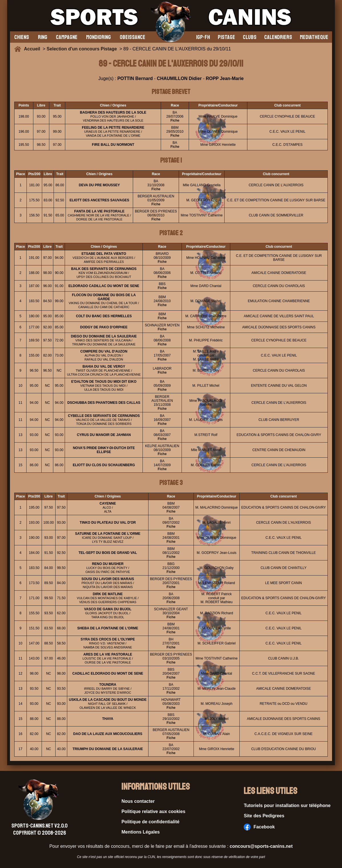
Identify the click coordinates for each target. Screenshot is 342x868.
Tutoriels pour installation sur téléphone (287, 805)
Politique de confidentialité (150, 822)
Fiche (175, 120)
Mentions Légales (141, 832)
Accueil (33, 49)
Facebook (259, 827)
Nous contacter (138, 801)
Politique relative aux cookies (153, 811)
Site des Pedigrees (264, 816)
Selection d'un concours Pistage (82, 49)
